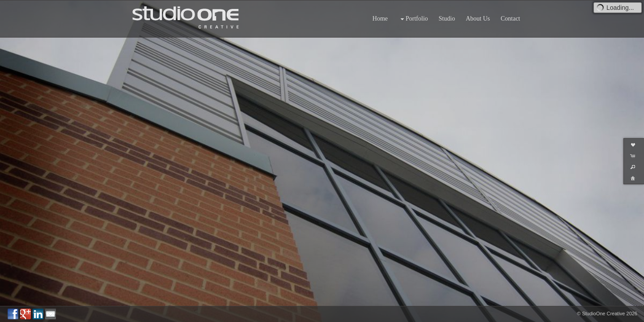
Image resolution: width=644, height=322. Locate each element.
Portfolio (413, 19)
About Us (478, 19)
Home (380, 19)
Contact (510, 19)
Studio (447, 19)
